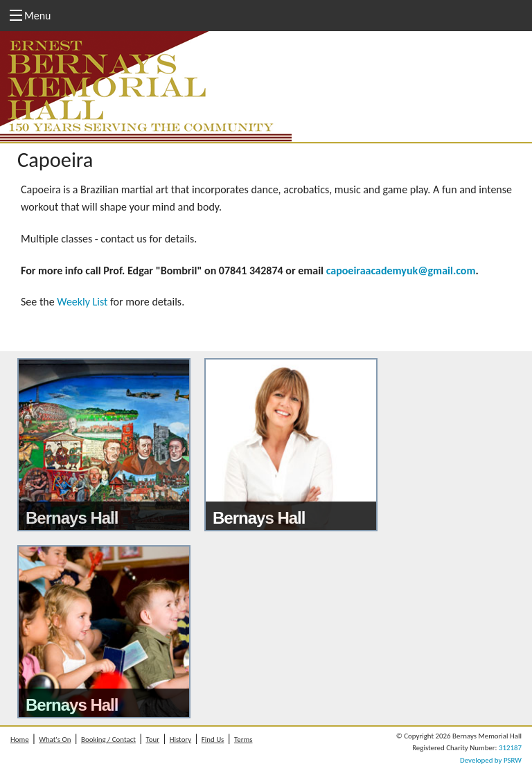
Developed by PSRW (491, 760)
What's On (55, 739)
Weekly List (82, 302)
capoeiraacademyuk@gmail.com (401, 271)
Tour (153, 739)
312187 (510, 748)
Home (20, 739)
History (180, 739)
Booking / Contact (108, 739)
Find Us (213, 739)
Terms (243, 739)
